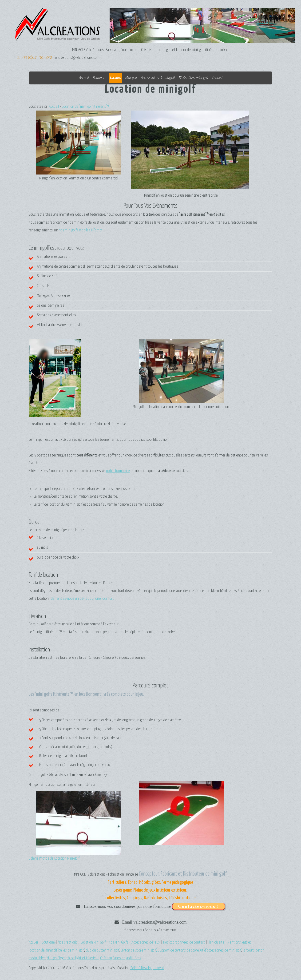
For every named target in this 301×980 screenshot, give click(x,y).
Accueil (84, 78)
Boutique (99, 78)
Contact (217, 78)
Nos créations (68, 942)
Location (115, 78)
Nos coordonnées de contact (184, 942)
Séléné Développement (147, 968)
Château (106, 958)
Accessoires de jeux (146, 942)
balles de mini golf (71, 950)
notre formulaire (118, 471)
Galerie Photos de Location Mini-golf (54, 859)
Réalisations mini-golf (193, 78)
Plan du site (216, 942)
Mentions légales (240, 942)
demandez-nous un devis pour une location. (82, 599)
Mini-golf (131, 78)
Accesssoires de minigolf (158, 78)
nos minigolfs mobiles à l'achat (81, 230)
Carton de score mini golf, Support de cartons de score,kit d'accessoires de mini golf (181, 950)
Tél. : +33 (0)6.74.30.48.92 (34, 58)
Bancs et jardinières (127, 958)
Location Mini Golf (93, 942)
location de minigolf (43, 950)
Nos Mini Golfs (119, 942)
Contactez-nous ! (198, 906)
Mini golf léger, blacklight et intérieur (73, 958)
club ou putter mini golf (102, 950)
